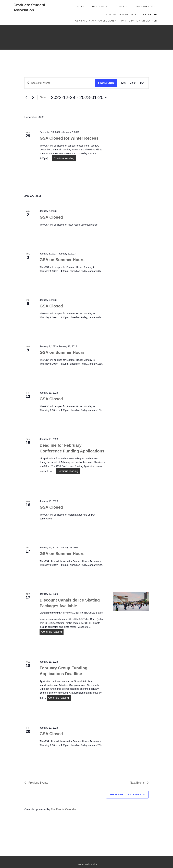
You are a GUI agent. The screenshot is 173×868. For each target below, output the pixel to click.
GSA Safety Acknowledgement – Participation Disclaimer (116, 21)
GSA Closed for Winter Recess (69, 138)
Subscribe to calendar (126, 795)
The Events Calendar (64, 809)
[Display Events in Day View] (142, 83)
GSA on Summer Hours (62, 260)
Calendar (150, 15)
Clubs (120, 6)
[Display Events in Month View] (133, 83)
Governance (144, 6)
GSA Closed (51, 217)
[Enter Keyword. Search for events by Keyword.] (60, 83)
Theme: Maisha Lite (87, 864)
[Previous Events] (26, 97)
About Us (98, 6)
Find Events (106, 83)
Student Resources (120, 15)
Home (80, 6)
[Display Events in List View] (123, 83)
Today (43, 97)
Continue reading (65, 158)
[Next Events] (33, 97)
